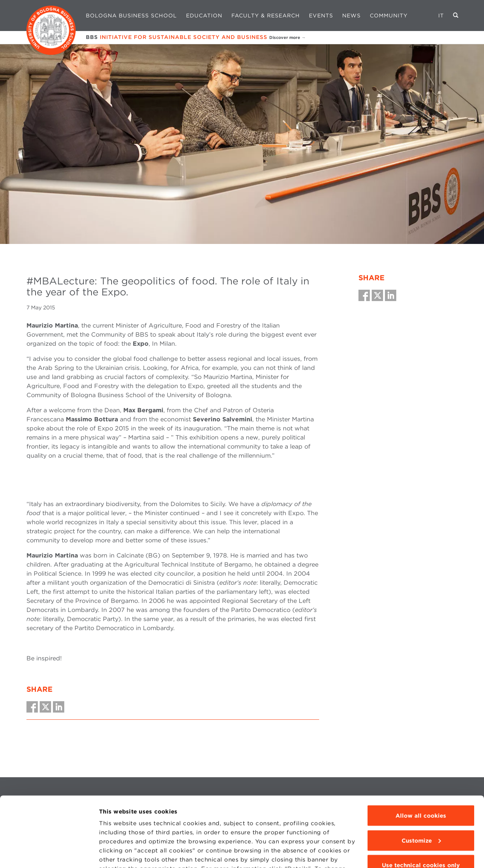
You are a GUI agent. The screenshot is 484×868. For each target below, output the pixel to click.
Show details (118, 853)
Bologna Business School (131, 16)
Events (321, 16)
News (351, 16)
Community (389, 16)
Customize (421, 787)
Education (204, 16)
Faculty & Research (266, 16)
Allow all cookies (421, 762)
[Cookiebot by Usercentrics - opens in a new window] (49, 853)
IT (441, 16)
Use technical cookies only (421, 812)
